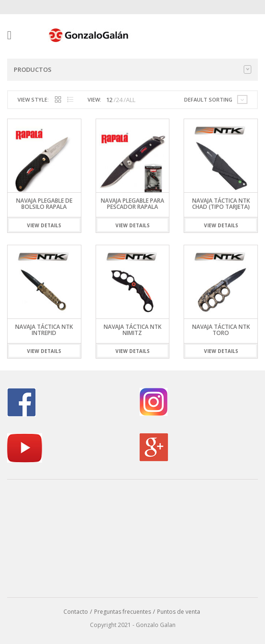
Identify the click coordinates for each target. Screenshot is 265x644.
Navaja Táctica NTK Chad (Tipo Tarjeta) (221, 204)
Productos (132, 69)
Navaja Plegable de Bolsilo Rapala (44, 204)
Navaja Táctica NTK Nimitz (132, 330)
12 (109, 100)
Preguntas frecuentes (123, 612)
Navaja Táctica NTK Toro (221, 330)
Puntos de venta (179, 612)
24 (119, 100)
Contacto (76, 612)
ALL (131, 100)
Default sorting (208, 99)
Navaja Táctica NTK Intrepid (44, 330)
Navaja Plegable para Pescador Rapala (132, 204)
